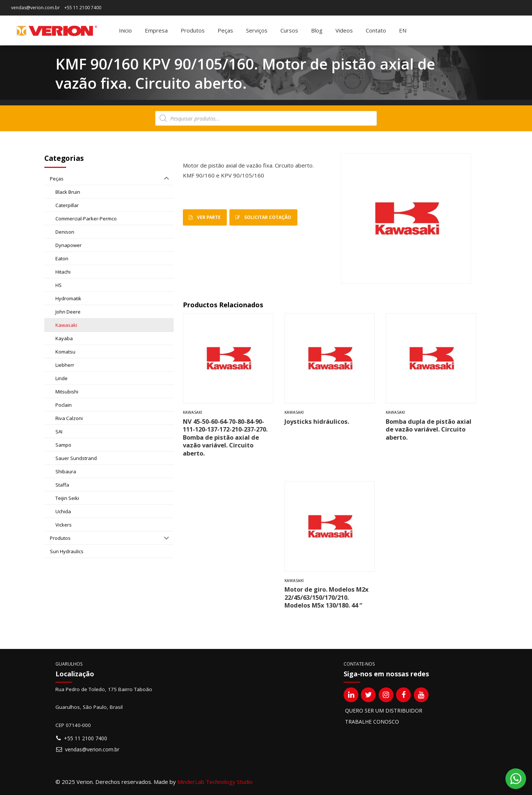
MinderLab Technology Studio (215, 782)
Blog (317, 30)
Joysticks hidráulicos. (317, 421)
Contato (376, 30)
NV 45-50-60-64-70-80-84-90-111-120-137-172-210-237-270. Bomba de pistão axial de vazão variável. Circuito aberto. (225, 437)
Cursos (289, 30)
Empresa (156, 30)
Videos (344, 30)
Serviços (257, 30)
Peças (225, 30)
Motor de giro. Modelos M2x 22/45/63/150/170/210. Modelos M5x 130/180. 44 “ (327, 597)
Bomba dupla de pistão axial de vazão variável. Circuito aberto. (429, 429)
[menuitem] (403, 30)
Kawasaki (192, 412)
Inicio (125, 30)
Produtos (193, 30)
